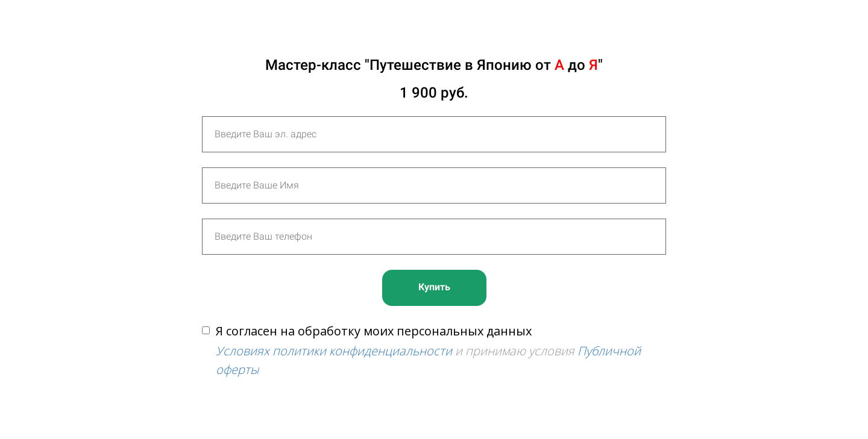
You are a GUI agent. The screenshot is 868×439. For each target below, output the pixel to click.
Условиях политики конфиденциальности (334, 351)
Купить (434, 287)
